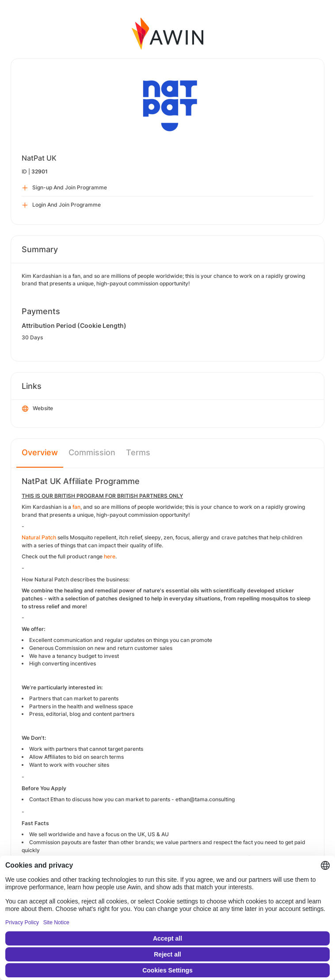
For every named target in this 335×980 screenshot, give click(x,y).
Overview (40, 452)
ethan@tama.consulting (205, 799)
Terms (138, 452)
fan (76, 507)
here (110, 556)
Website (38, 409)
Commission (92, 452)
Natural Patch (39, 537)
